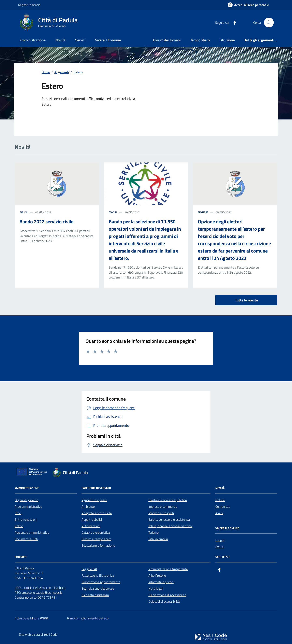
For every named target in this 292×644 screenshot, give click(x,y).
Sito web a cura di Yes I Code (38, 634)
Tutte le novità (246, 300)
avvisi (24, 212)
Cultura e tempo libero (96, 539)
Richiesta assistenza (95, 595)
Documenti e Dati (26, 539)
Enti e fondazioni (26, 519)
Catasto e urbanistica (96, 532)
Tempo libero (200, 40)
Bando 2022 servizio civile (46, 221)
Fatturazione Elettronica (98, 575)
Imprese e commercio (163, 506)
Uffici (18, 513)
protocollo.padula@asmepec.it (42, 592)
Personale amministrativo (32, 532)
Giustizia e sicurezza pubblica (168, 500)
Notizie (220, 500)
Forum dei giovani (167, 40)
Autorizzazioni (91, 526)
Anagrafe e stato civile (97, 513)
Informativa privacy (161, 582)
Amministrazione (33, 40)
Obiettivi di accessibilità (164, 601)
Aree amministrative (28, 506)
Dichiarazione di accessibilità (167, 595)
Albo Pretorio (157, 575)
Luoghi (220, 540)
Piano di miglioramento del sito (88, 618)
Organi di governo (26, 500)
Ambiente (88, 506)
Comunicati (223, 506)
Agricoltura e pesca (94, 500)
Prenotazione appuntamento (101, 582)
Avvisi (219, 513)
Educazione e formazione (98, 545)
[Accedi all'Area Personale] (248, 5)
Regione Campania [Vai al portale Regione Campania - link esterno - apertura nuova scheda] (29, 5)
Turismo (154, 532)
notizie (203, 212)
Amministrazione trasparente (168, 569)
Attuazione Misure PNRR (31, 618)
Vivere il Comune (108, 40)
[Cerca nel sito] (269, 23)
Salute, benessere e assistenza (169, 519)
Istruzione (227, 40)
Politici (19, 526)
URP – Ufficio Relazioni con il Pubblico (40, 588)
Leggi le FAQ (90, 569)
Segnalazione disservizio (98, 588)
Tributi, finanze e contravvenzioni (170, 526)
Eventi (220, 547)
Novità (60, 40)
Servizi (80, 40)
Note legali (156, 588)
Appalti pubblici (92, 519)
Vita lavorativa (158, 539)
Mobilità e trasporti (161, 513)
